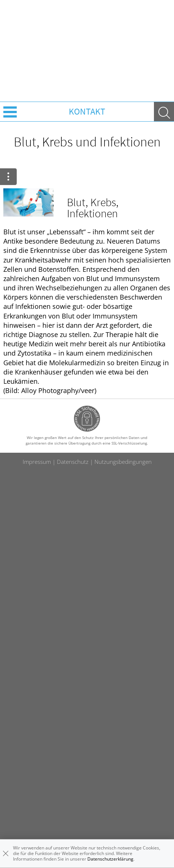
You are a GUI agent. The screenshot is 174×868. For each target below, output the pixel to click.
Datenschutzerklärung (110, 859)
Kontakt (87, 111)
